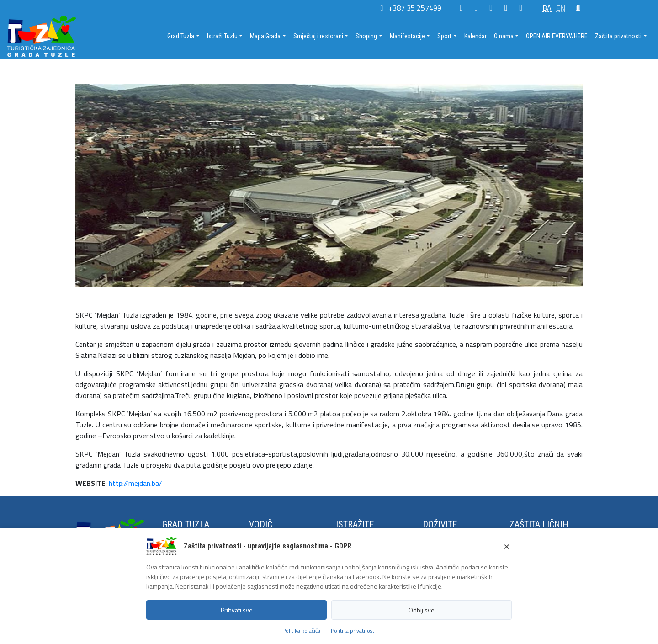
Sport (444, 36)
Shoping (366, 36)
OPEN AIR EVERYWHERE (557, 36)
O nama (504, 36)
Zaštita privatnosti (618, 36)
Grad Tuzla (181, 36)
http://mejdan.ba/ (135, 483)
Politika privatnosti (353, 631)
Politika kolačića (301, 631)
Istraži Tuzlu (222, 36)
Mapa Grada (265, 36)
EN (561, 8)
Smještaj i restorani (318, 36)
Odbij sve (422, 610)
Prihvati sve (237, 610)
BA (547, 8)
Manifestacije (407, 36)
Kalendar (475, 36)
